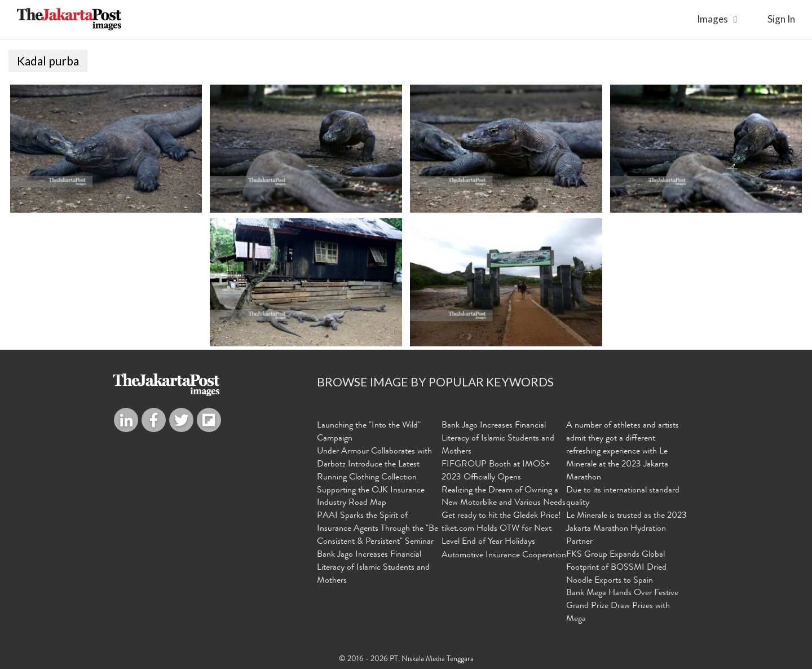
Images (712, 19)
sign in (781, 19)
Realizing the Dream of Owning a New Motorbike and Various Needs (504, 497)
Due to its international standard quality (623, 497)
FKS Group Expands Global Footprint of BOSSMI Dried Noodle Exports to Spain (616, 568)
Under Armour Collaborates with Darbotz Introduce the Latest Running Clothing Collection (374, 465)
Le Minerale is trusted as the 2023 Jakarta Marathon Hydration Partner (626, 529)
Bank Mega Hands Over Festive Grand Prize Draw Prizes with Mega (622, 606)
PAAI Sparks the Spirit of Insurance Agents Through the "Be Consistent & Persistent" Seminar (378, 529)
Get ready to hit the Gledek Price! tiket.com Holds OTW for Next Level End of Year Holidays (501, 529)
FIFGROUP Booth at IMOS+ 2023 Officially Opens (496, 471)
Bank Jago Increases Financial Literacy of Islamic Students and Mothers (373, 568)
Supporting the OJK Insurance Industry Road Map (371, 497)
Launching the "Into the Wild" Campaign (369, 432)
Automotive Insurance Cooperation (504, 556)
